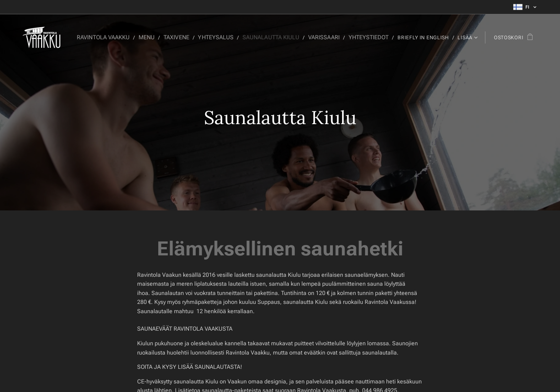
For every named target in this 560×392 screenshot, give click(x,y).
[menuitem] (119, 37)
